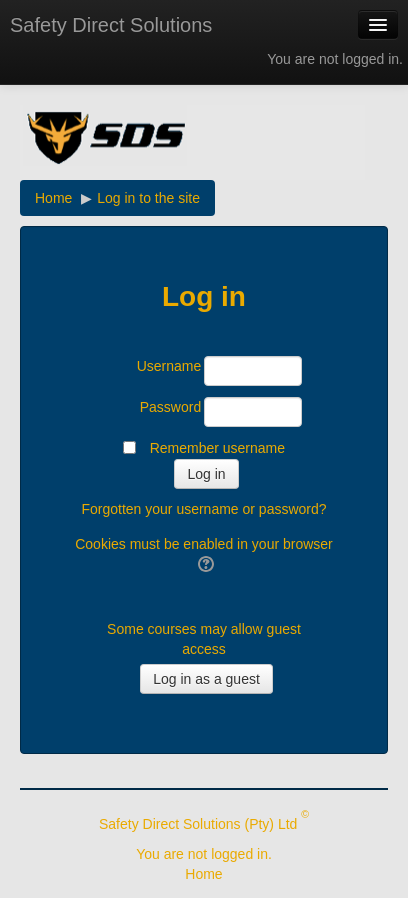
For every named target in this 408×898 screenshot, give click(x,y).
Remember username (217, 448)
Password (170, 407)
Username (169, 366)
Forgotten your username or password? (203, 509)
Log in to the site (148, 198)
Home (203, 874)
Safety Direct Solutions (111, 25)
